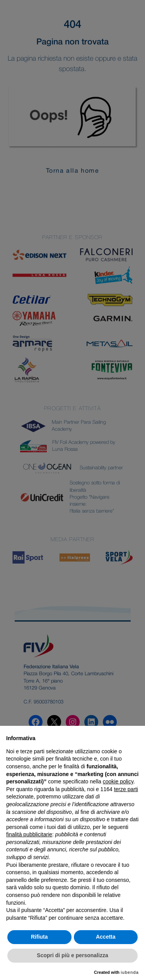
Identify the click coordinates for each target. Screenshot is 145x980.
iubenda (130, 972)
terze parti (126, 789)
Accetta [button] (106, 937)
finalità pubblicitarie (29, 834)
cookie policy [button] (118, 781)
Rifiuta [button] (39, 937)
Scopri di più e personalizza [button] (72, 955)
